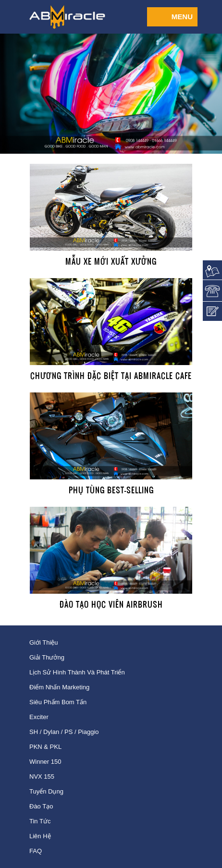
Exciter (39, 717)
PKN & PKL (45, 747)
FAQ (36, 851)
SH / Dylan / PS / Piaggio (64, 732)
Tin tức (40, 821)
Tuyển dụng (46, 791)
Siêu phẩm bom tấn (58, 702)
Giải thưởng (47, 657)
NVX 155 (42, 776)
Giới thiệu (44, 642)
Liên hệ (40, 836)
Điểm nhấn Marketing (59, 687)
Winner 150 (45, 762)
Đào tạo (41, 806)
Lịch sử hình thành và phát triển (77, 672)
